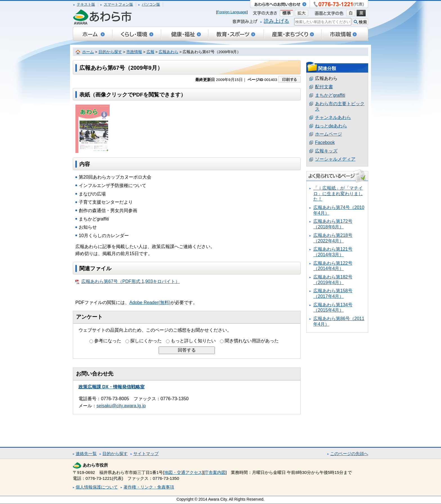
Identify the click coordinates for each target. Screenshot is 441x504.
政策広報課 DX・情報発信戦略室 (112, 387)
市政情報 (134, 52)
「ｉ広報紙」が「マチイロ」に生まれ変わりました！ (338, 193)
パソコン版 (151, 4)
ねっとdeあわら (331, 126)
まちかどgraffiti (330, 95)
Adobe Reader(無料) (150, 302)
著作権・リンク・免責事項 (149, 487)
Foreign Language (232, 12)
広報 (150, 52)
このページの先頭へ (349, 454)
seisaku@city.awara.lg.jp (121, 406)
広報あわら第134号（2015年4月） (333, 308)
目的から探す (110, 52)
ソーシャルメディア (335, 159)
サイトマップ (146, 454)
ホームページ (328, 134)
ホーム (88, 52)
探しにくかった (146, 341)
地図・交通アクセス (183, 472)
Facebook (325, 142)
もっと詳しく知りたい (193, 341)
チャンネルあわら (333, 117)
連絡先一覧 (86, 454)
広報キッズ (326, 151)
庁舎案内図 (215, 472)
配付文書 (324, 87)
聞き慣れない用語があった (252, 341)
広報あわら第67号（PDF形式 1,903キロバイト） (128, 282)
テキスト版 (86, 4)
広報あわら (168, 52)
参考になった (108, 341)
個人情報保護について (97, 487)
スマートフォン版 (118, 4)
